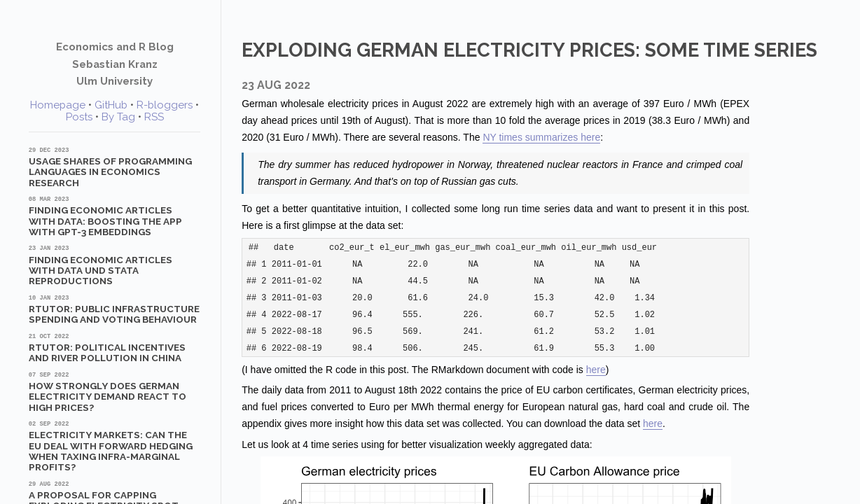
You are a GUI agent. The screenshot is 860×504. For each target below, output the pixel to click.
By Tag (118, 117)
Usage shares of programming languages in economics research (115, 167)
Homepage (58, 105)
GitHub (111, 105)
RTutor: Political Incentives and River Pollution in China (115, 348)
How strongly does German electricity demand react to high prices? (115, 392)
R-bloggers (165, 105)
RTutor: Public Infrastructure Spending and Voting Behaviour (115, 309)
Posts (79, 117)
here (596, 370)
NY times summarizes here (541, 137)
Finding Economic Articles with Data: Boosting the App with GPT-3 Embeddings (115, 216)
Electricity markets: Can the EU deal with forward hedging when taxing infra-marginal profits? (115, 446)
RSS (154, 117)
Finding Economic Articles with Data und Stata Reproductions (115, 265)
